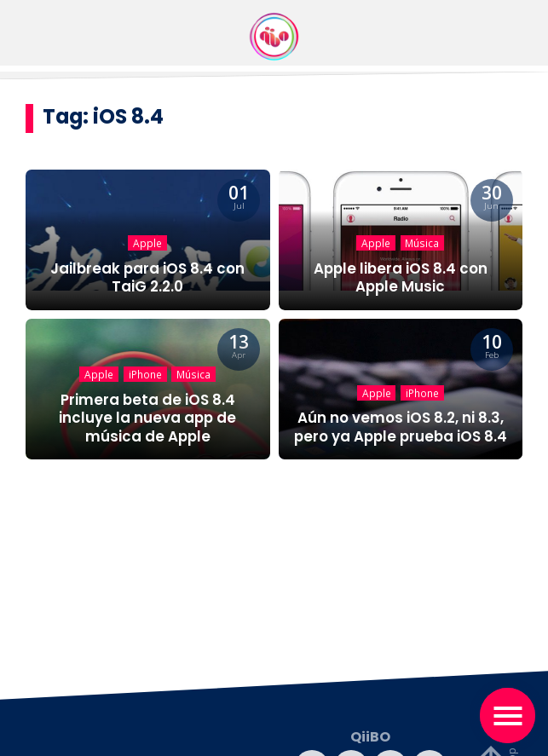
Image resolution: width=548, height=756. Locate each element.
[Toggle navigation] (508, 716)
